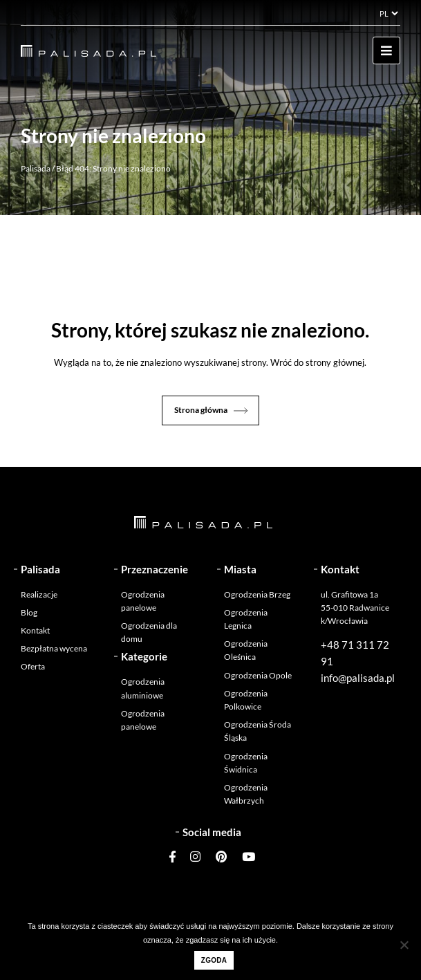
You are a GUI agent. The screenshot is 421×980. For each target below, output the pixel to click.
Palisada (36, 168)
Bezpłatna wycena (54, 648)
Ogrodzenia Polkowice (246, 700)
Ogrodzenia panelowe (143, 601)
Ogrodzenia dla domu (149, 632)
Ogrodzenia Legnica (246, 619)
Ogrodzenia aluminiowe (143, 688)
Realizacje (39, 594)
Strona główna (201, 410)
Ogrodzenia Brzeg (257, 594)
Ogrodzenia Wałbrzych (246, 794)
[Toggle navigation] (386, 50)
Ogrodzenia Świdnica (246, 763)
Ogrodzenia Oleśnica (246, 650)
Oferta (33, 666)
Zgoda (214, 960)
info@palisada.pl (358, 678)
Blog (29, 612)
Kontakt (35, 630)
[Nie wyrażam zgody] (404, 945)
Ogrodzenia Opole (258, 675)
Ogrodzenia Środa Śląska (258, 731)
